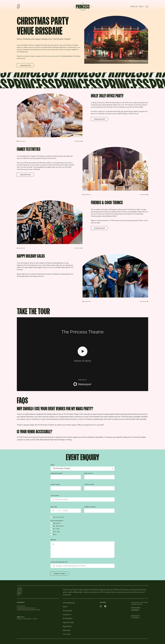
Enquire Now (25, 65)
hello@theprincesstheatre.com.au (26, 608)
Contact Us (67, 615)
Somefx (87, 295)
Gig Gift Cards (68, 623)
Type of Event (55, 496)
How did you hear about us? (59, 562)
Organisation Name (56, 473)
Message (53, 540)
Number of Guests (90, 507)
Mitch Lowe (88, 188)
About (65, 607)
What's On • (135, 6)
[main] (82, 290)
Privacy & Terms (136, 608)
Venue (52, 465)
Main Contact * (89, 473)
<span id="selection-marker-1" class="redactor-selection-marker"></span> (82, 354)
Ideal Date (54, 507)
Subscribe (67, 630)
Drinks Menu (68, 619)
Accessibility (68, 611)
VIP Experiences (69, 603)
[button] (21, 141)
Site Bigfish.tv (135, 610)
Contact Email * (55, 485)
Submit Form (59, 574)
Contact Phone (89, 485)
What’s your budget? (57, 521)
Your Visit (67, 634)
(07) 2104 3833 (21, 606)
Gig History (67, 626)
